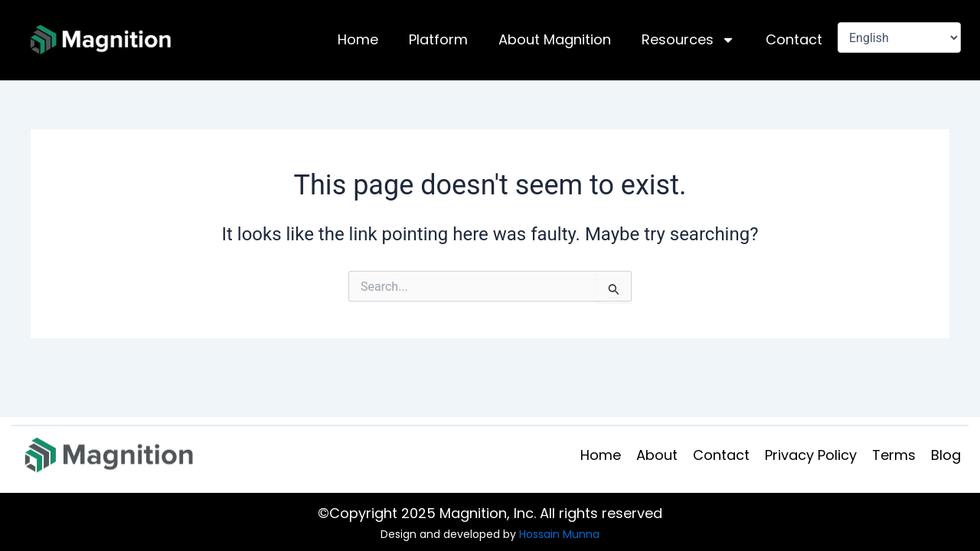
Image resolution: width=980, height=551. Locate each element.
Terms (894, 455)
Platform (438, 39)
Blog (946, 455)
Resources (688, 40)
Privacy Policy (811, 455)
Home (358, 39)
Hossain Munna (559, 534)
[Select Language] (899, 37)
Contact (794, 39)
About (657, 455)
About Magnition (555, 39)
